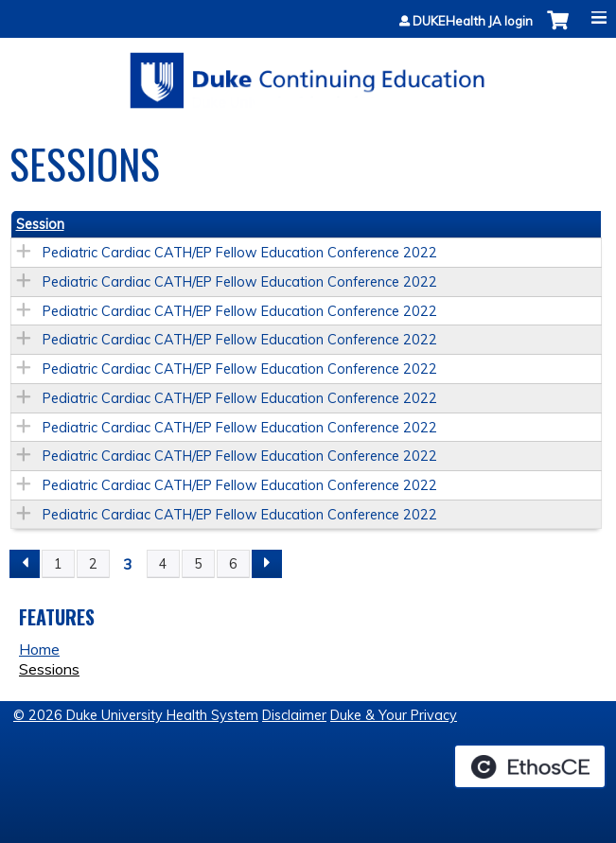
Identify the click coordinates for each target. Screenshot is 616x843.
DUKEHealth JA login (473, 21)
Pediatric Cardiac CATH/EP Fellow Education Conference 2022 (240, 253)
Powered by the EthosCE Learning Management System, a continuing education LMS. (530, 766)
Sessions (49, 669)
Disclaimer (294, 715)
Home (39, 649)
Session (40, 224)
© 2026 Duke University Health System (136, 715)
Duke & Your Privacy (394, 715)
